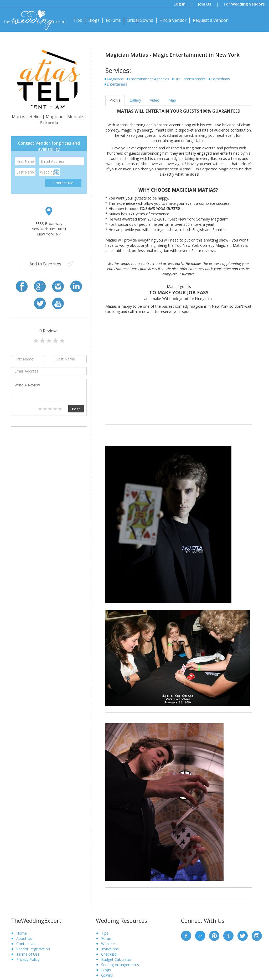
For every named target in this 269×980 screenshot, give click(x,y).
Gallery (135, 100)
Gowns (107, 975)
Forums (113, 20)
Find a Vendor (173, 20)
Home (22, 933)
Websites (109, 944)
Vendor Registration (33, 949)
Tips (78, 20)
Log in (180, 4)
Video (155, 100)
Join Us (205, 4)
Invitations (110, 949)
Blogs (94, 20)
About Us (24, 938)
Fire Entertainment (190, 79)
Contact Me (63, 183)
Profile (115, 100)
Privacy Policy (28, 959)
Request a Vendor (210, 20)
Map (172, 100)
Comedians (220, 79)
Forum (107, 938)
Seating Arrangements (120, 965)
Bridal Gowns (140, 20)
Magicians (115, 79)
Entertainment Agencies (149, 79)
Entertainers (117, 84)
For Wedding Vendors (244, 4)
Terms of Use (28, 954)
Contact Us (26, 944)
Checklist (109, 954)
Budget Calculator (116, 959)
